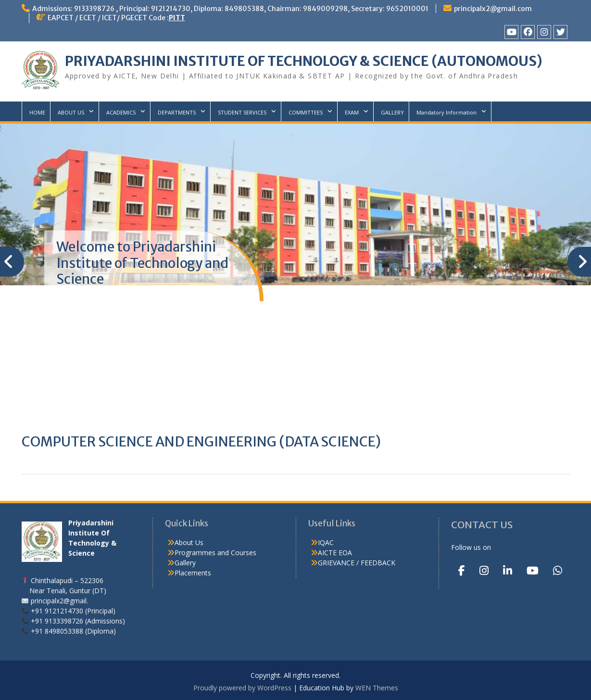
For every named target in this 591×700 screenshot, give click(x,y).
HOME (37, 112)
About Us (189, 542)
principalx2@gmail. (59, 601)
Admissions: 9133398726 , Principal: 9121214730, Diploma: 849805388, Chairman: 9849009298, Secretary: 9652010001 (230, 9)
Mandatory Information (446, 112)
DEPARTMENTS (177, 112)
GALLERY (392, 112)
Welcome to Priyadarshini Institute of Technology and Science (142, 263)
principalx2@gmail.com (493, 9)
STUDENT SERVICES (242, 112)
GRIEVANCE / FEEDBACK (357, 563)
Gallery (185, 563)
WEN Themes (377, 688)
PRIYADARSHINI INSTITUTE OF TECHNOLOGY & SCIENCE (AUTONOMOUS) (304, 61)
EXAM (352, 112)
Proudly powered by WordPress (242, 688)
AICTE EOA (335, 553)
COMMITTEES (306, 112)
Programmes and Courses (215, 553)
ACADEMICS (121, 112)
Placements (193, 573)
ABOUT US (71, 112)
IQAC (326, 542)
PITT (177, 18)
